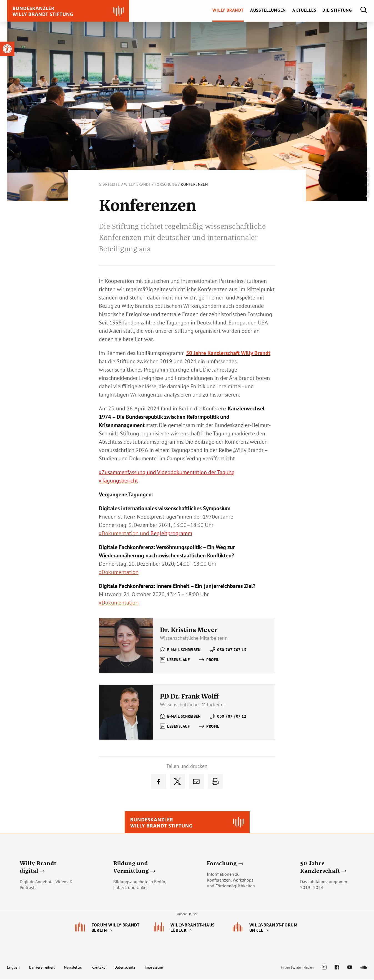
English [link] (13, 968)
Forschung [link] (166, 184)
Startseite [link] (110, 184)
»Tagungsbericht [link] (118, 481)
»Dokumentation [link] (119, 572)
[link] (7, 49)
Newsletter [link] (73, 968)
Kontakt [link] (98, 968)
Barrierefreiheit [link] (42, 968)
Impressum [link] (154, 968)
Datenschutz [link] (125, 968)
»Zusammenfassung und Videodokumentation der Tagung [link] (167, 472)
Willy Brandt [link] (137, 184)
